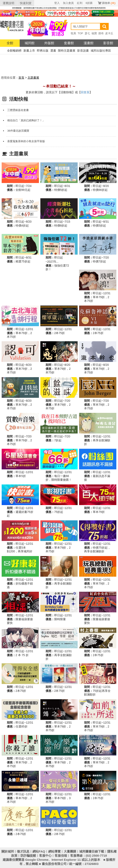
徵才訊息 (23, 851)
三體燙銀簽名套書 (18, 110)
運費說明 (8, 3)
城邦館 (30, 43)
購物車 (109, 3)
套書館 (69, 43)
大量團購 (70, 851)
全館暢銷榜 (14, 51)
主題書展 (33, 78)
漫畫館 (89, 43)
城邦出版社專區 (101, 51)
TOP (80, 33)
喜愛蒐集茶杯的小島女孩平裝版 (26, 141)
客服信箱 (61, 856)
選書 (53, 51)
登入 (57, 3)
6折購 (89, 3)
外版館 (49, 43)
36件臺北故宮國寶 (18, 131)
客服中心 (45, 856)
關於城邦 (8, 851)
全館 (10, 43)
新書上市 (29, 51)
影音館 (108, 43)
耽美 (73, 33)
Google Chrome (37, 860)
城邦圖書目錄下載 (92, 851)
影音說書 (83, 51)
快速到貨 (26, 3)
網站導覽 (54, 851)
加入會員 (68, 3)
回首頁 (85, 92)
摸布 (101, 33)
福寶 (94, 33)
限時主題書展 (67, 51)
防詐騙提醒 (28, 856)
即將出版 (43, 51)
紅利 (80, 3)
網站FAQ (39, 851)
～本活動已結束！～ (59, 86)
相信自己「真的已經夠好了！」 (26, 120)
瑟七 (87, 33)
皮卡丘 (109, 33)
